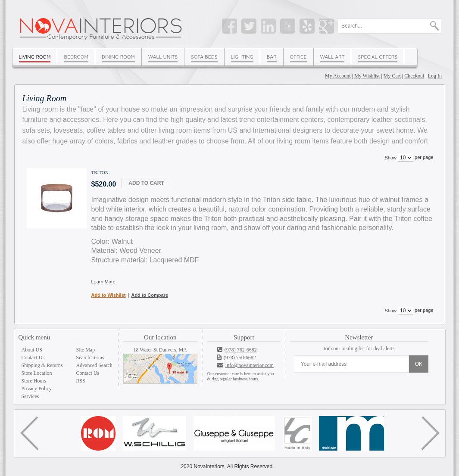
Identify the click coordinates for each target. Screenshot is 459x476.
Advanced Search (94, 365)
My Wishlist (367, 76)
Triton (100, 172)
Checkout (414, 76)
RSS (81, 381)
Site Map (86, 350)
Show (390, 158)
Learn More (103, 282)
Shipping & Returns (42, 365)
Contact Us (33, 358)
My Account (338, 76)
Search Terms (90, 358)
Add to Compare (150, 295)
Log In (435, 76)
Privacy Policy (37, 389)
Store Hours (34, 381)
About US (32, 350)
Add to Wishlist (109, 295)
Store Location (37, 373)
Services (30, 396)
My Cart (392, 76)
